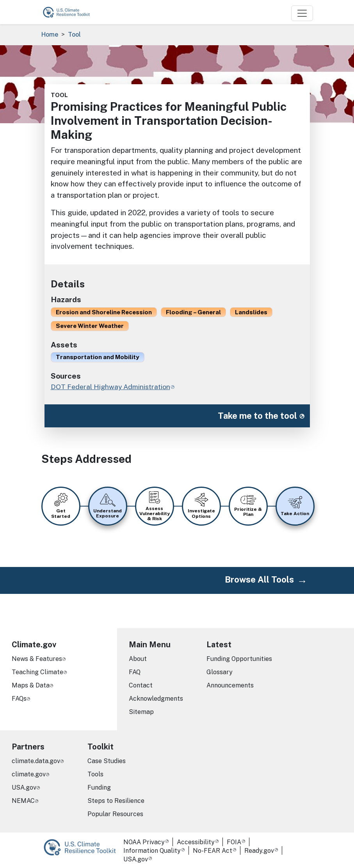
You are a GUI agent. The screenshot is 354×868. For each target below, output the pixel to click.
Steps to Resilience (116, 801)
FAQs (19, 699)
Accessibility (196, 842)
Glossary (220, 672)
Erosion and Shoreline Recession (104, 312)
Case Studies (107, 761)
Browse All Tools (259, 579)
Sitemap (141, 712)
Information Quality (152, 851)
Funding (99, 787)
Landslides (251, 312)
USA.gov (24, 787)
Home (50, 35)
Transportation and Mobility (98, 357)
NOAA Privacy (144, 842)
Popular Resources (115, 814)
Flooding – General (193, 312)
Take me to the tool (257, 416)
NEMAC (23, 801)
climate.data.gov (36, 761)
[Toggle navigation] (302, 13)
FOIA (234, 842)
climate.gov (29, 774)
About (138, 659)
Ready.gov (259, 851)
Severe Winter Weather (90, 326)
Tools (95, 774)
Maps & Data (31, 685)
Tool (74, 35)
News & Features (37, 659)
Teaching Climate (37, 672)
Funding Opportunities (239, 659)
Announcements (230, 685)
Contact (141, 685)
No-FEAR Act (213, 851)
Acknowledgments (156, 699)
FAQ (135, 672)
